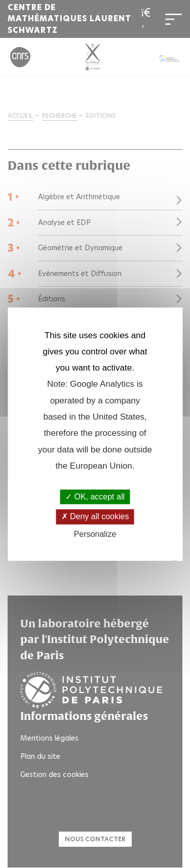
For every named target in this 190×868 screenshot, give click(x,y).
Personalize (95, 534)
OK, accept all (95, 497)
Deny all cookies (95, 517)
